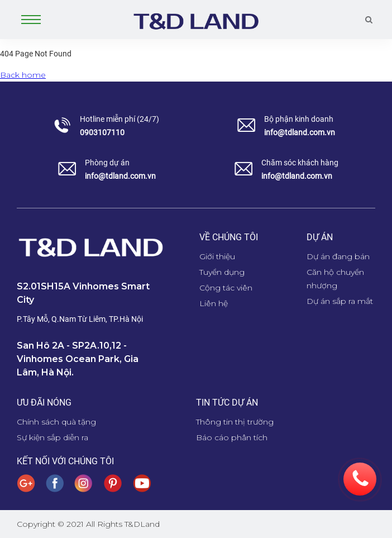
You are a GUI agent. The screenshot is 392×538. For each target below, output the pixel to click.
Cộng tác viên (226, 288)
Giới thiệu (217, 256)
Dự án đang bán (338, 256)
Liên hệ (214, 303)
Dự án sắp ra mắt (340, 301)
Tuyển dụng (222, 272)
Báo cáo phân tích (232, 437)
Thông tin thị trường (235, 422)
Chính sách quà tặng (56, 422)
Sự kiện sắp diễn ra (52, 437)
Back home (23, 75)
